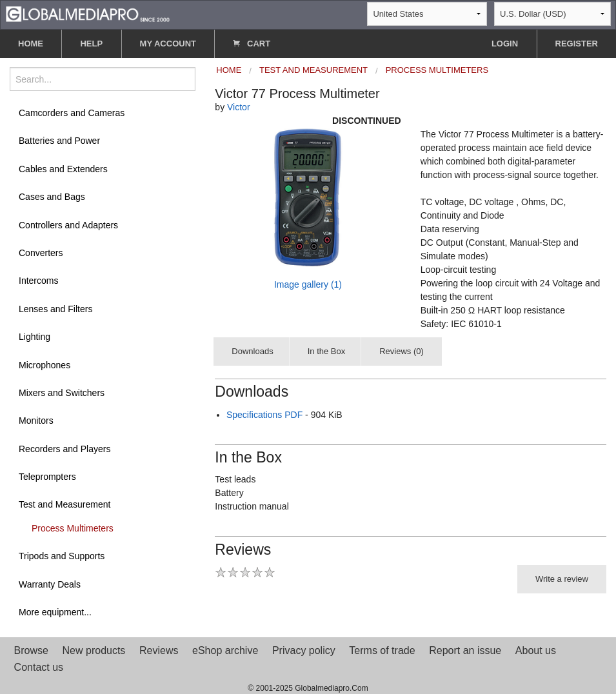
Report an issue (465, 650)
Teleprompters (47, 477)
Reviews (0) (402, 351)
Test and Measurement (65, 504)
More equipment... (55, 612)
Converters (41, 253)
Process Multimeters (73, 528)
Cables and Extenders (63, 169)
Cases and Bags (52, 197)
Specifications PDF (264, 415)
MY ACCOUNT (168, 44)
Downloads (252, 351)
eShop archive (225, 650)
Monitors (36, 421)
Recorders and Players (65, 449)
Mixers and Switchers (62, 393)
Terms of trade (382, 650)
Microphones (45, 365)
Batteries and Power (59, 141)
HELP (91, 44)
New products (94, 650)
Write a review (562, 579)
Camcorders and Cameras (72, 113)
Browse (31, 650)
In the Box (327, 351)
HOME (31, 44)
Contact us (39, 667)
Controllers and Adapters (68, 225)
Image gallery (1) (308, 284)
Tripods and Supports (62, 556)
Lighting (35, 337)
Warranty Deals (50, 584)
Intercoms (38, 281)
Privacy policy (304, 650)
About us (536, 650)
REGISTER (577, 44)
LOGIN (505, 44)
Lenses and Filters (55, 309)
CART (252, 44)
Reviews (159, 650)
